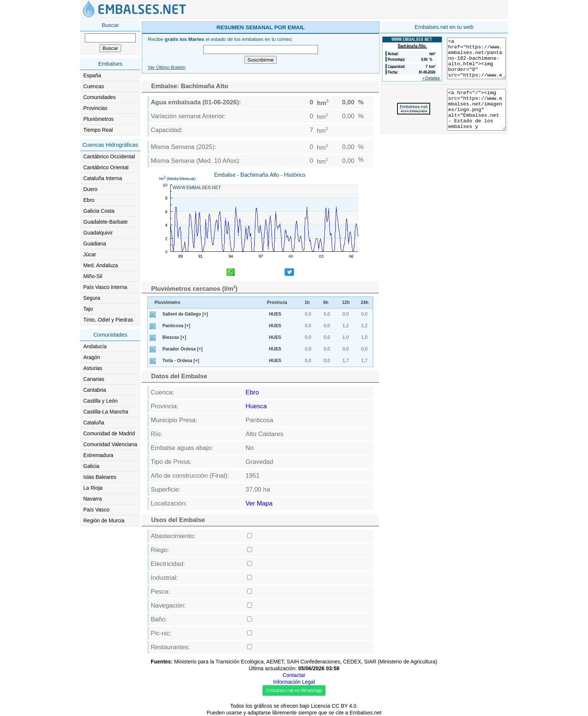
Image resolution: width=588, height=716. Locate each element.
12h (346, 302)
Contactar (294, 675)
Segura (92, 298)
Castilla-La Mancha (106, 412)
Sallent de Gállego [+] (185, 314)
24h (365, 302)
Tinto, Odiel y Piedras (108, 320)
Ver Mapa (259, 503)
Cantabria (95, 390)
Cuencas (94, 86)
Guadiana (95, 244)
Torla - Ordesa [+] (181, 361)
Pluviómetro (167, 302)
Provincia (277, 302)
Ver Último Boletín (167, 68)
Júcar (90, 254)
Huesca (256, 406)
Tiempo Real (98, 130)
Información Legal (294, 682)
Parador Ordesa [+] (182, 349)
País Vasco (96, 510)
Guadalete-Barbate (105, 222)
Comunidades (99, 97)
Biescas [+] (174, 337)
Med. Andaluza (101, 265)
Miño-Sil (93, 276)
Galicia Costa (99, 211)
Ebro (89, 200)
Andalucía (95, 346)
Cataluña (94, 423)
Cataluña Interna (103, 178)
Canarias (94, 379)
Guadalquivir (98, 233)
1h (307, 302)
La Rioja (93, 488)
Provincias (95, 108)
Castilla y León (100, 401)
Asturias (93, 368)
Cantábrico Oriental (106, 167)
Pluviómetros (98, 119)
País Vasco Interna (105, 287)
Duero (90, 189)
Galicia (91, 466)
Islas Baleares (100, 477)
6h (326, 302)
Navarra (93, 499)
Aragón (92, 357)
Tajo (88, 309)
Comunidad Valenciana (110, 444)
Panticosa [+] (176, 326)
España (92, 75)
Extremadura (98, 455)
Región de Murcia (104, 520)
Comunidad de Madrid (109, 433)
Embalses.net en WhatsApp (294, 690)
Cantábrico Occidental (109, 156)
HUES (275, 314)
